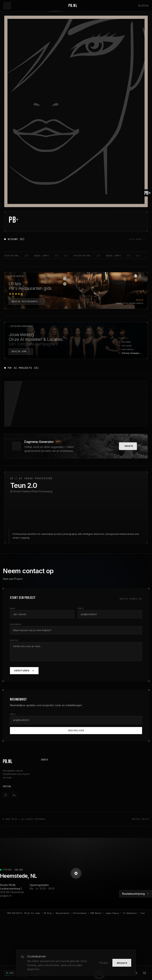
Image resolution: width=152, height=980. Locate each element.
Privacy (104, 963)
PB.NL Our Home (32, 930)
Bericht (14, 658)
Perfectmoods (80, 930)
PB (14, 220)
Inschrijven (76, 748)
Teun (143, 930)
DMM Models (96, 930)
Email (81, 626)
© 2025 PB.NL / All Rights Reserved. (25, 836)
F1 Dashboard (130, 930)
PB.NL (73, 6)
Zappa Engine (112, 930)
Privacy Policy (140, 836)
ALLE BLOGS (138, 239)
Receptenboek (63, 930)
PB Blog (48, 930)
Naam (12, 626)
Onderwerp (16, 642)
